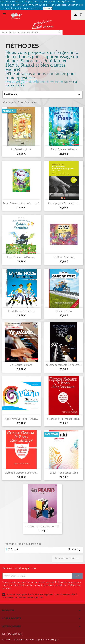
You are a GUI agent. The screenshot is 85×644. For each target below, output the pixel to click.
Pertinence (42, 95)
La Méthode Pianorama (21, 311)
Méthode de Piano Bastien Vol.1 (43, 527)
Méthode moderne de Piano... (64, 419)
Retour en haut (67, 558)
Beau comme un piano (64, 149)
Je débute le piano (21, 365)
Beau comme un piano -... (21, 257)
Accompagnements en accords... (64, 365)
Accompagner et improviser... (64, 203)
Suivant (75, 550)
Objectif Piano (64, 311)
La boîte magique (21, 149)
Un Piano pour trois (64, 257)
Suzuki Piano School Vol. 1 (64, 473)
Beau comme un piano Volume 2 (21, 203)
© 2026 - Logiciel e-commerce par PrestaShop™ (31, 640)
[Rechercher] (31, 32)
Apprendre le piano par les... (21, 419)
